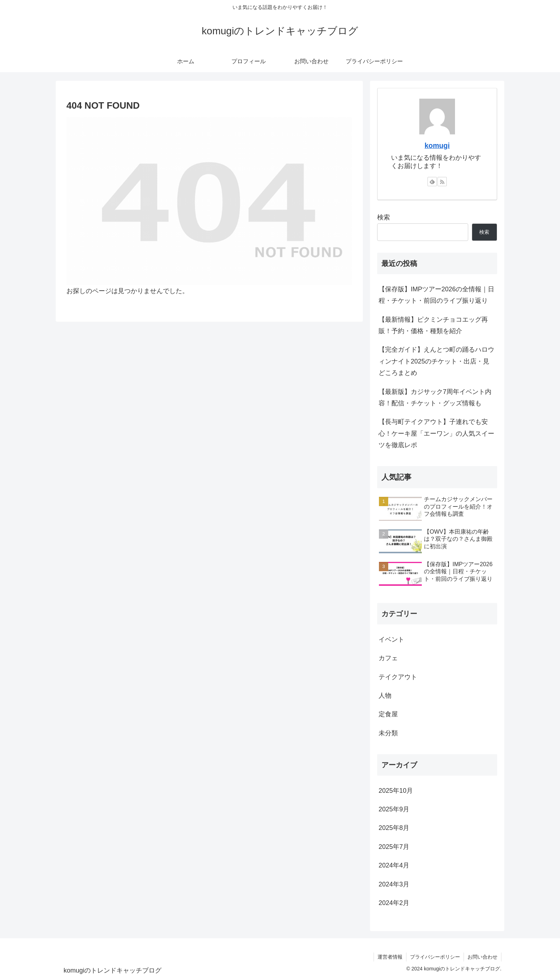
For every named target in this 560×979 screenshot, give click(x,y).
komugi (437, 145)
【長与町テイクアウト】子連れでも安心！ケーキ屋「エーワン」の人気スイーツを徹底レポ (436, 433)
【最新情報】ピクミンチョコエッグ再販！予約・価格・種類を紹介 (433, 325)
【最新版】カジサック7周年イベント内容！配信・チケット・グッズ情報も (435, 397)
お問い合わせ (482, 957)
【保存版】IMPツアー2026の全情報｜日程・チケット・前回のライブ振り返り (436, 295)
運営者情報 (390, 957)
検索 (384, 217)
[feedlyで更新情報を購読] (432, 182)
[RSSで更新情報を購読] (442, 182)
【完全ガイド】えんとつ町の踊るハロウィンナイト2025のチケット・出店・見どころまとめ (436, 361)
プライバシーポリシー (435, 957)
